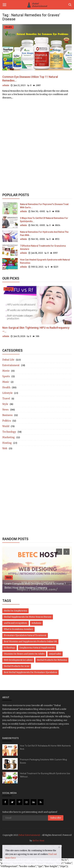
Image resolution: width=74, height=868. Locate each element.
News (5, 410)
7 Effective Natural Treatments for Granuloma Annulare (43, 247)
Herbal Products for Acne (17, 666)
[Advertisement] (37, 144)
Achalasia (36, 623)
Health (6, 387)
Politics (7, 421)
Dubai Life (8, 360)
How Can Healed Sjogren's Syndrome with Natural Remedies (45, 261)
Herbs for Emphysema (15, 611)
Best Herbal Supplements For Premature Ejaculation (30, 672)
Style (5, 404)
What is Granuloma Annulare (18, 629)
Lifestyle (7, 393)
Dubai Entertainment (29, 835)
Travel (6, 399)
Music (6, 382)
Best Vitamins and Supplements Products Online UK (30, 642)
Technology (9, 432)
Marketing (9, 437)
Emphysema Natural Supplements (37, 648)
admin (6, 85)
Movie (6, 371)
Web (5, 448)
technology (10, 648)
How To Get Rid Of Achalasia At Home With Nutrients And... (45, 747)
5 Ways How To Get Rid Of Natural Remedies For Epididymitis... (44, 220)
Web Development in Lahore (18, 660)
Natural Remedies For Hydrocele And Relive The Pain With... (44, 234)
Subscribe (56, 818)
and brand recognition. (16, 623)
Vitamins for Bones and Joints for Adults (24, 654)
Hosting (7, 443)
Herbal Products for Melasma (52, 660)
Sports (6, 376)
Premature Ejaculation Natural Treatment (25, 635)
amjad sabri (55, 654)
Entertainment (11, 365)
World (6, 426)
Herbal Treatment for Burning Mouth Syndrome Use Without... (45, 775)
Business (7, 415)
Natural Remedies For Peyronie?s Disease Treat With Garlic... (44, 206)
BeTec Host (38, 841)
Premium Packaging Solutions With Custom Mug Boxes (43, 761)
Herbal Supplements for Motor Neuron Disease (28, 617)
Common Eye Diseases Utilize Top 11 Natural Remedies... (30, 79)
